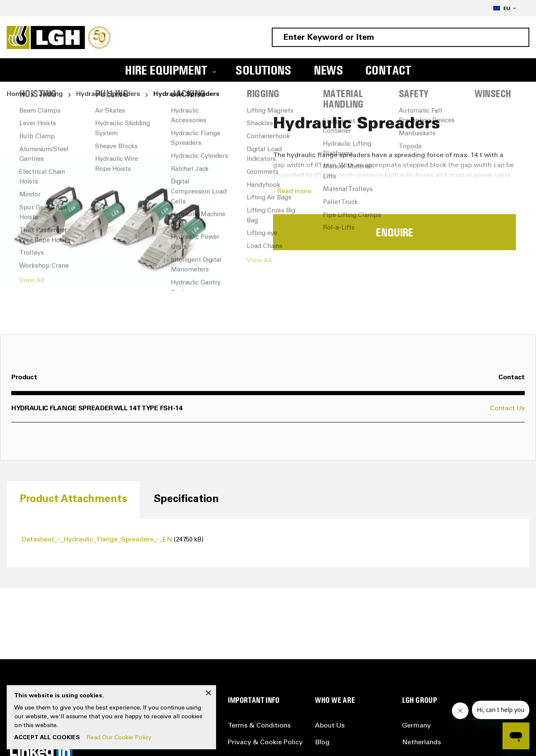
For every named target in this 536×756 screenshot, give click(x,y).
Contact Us (507, 409)
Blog (322, 743)
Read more (294, 192)
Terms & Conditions (259, 726)
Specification (186, 500)
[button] (505, 8)
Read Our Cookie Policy (119, 738)
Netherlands (421, 743)
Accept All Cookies (47, 738)
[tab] (73, 500)
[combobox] (401, 37)
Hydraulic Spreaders (108, 94)
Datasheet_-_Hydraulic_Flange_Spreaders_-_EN (98, 540)
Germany (416, 726)
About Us (330, 726)
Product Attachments (73, 500)
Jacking (51, 94)
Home (16, 94)
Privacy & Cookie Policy (265, 743)
